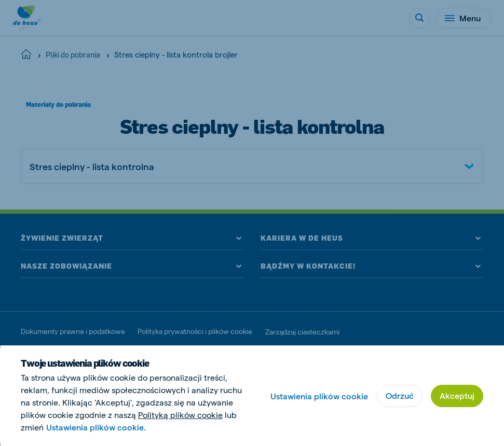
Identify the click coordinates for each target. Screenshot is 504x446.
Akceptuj (457, 395)
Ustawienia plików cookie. (96, 427)
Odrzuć (400, 395)
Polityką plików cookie (180, 415)
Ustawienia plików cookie (319, 396)
